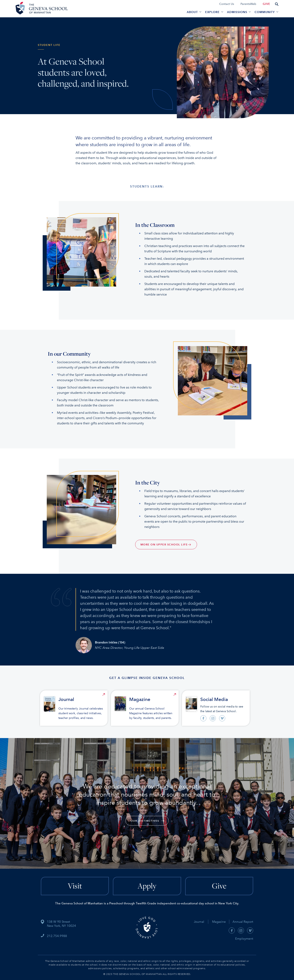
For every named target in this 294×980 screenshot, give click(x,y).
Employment (244, 939)
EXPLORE (212, 12)
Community (265, 12)
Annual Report (241, 922)
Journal (199, 922)
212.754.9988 (57, 936)
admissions (237, 12)
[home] (41, 9)
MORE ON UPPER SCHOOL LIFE (164, 545)
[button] (194, 12)
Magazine (221, 922)
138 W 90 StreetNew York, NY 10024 (61, 924)
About (192, 12)
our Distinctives (145, 821)
